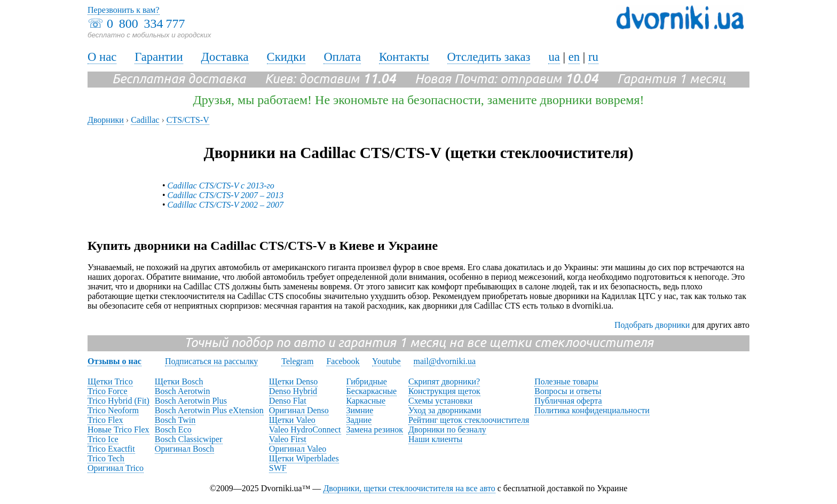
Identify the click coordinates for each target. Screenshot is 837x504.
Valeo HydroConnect (305, 430)
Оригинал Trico (116, 468)
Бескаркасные (372, 391)
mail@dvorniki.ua (445, 361)
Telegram (297, 361)
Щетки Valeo (292, 420)
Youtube (386, 361)
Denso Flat (288, 401)
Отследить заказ (489, 57)
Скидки (286, 57)
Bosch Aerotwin (183, 391)
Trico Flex (105, 420)
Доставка (225, 57)
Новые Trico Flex (119, 430)
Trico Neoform (113, 410)
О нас (102, 57)
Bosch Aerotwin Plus (191, 401)
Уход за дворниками (445, 410)
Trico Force (108, 391)
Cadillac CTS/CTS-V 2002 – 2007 (226, 205)
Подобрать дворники (652, 325)
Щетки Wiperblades (304, 458)
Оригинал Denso (299, 410)
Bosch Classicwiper (189, 439)
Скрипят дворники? (444, 381)
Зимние (360, 410)
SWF (278, 468)
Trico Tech (106, 458)
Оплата (342, 57)
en (574, 57)
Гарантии (159, 57)
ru (593, 57)
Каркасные (366, 401)
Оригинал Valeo (298, 449)
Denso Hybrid (293, 391)
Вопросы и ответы (568, 391)
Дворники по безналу (447, 430)
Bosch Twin (175, 420)
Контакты (404, 57)
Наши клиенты (435, 439)
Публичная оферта (568, 401)
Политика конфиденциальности (592, 410)
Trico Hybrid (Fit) (119, 401)
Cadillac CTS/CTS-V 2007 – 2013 (226, 195)
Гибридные (367, 381)
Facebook (343, 361)
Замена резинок (375, 430)
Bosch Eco (173, 430)
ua (554, 57)
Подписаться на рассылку (211, 361)
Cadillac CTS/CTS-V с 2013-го (221, 186)
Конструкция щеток (444, 391)
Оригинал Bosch (184, 449)
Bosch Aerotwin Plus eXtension (209, 410)
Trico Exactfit (111, 449)
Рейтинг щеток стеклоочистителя (469, 420)
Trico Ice (103, 439)
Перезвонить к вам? (124, 10)
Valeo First (288, 439)
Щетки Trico (110, 381)
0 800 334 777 (146, 23)
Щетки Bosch (179, 381)
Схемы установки (440, 401)
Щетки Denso (293, 381)
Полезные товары (566, 381)
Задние (359, 420)
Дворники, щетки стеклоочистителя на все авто (409, 488)
